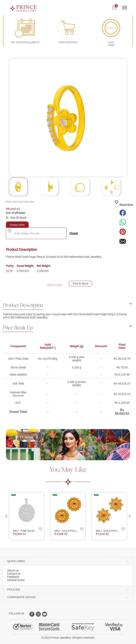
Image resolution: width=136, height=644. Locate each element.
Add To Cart (54, 285)
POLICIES (14, 589)
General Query (16, 580)
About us (13, 570)
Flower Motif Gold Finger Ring (20, 202)
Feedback (13, 577)
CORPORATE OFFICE (21, 597)
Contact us (14, 574)
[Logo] (23, 8)
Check (74, 233)
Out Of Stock (18, 218)
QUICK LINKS (16, 561)
